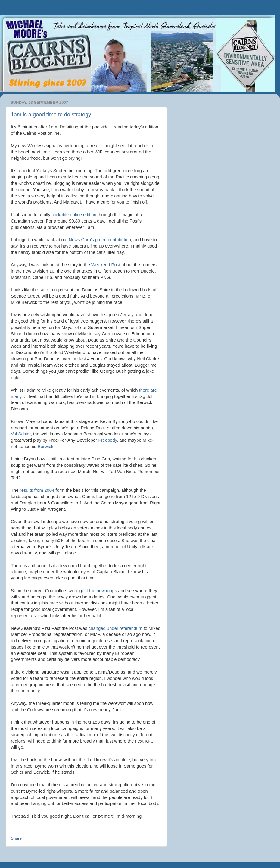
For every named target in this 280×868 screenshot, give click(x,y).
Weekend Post (106, 265)
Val (21, 434)
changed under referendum (115, 628)
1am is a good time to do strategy (51, 115)
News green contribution (100, 240)
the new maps (103, 591)
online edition (74, 215)
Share (16, 838)
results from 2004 (37, 490)
